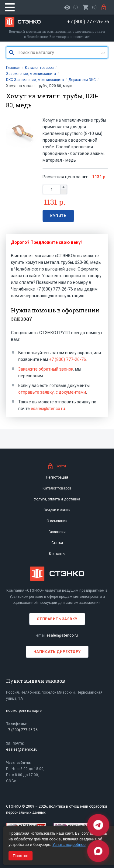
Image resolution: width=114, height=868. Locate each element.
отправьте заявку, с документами (52, 392)
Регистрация (57, 477)
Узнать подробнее (69, 844)
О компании (57, 521)
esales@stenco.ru (48, 409)
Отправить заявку (57, 619)
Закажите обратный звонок (46, 369)
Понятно (21, 856)
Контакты (57, 554)
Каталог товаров (57, 488)
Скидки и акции (57, 510)
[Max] (98, 851)
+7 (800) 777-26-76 (67, 359)
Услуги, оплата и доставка (57, 499)
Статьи (57, 543)
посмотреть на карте (24, 711)
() (90, 7)
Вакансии (57, 532)
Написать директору (57, 652)
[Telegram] (98, 825)
